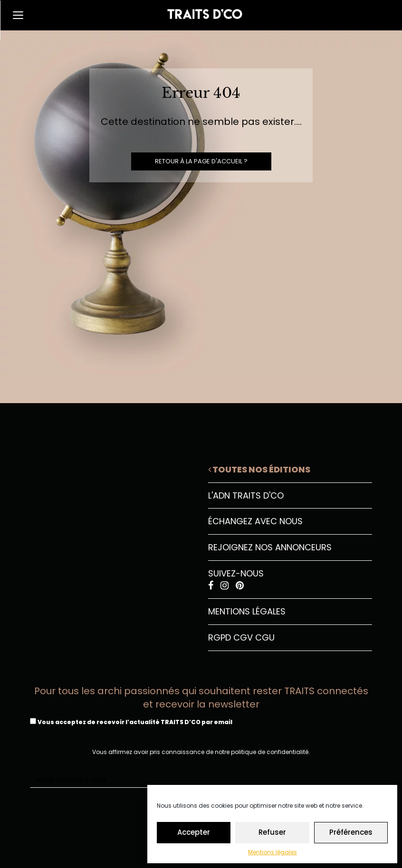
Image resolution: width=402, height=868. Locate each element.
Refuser (272, 832)
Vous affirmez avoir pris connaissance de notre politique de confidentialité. (201, 752)
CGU (265, 637)
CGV (243, 637)
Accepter (194, 832)
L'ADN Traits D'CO (246, 495)
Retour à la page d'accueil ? (201, 161)
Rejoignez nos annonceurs (270, 547)
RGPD (220, 637)
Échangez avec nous (255, 521)
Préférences (351, 832)
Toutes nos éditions (259, 469)
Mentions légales (273, 852)
